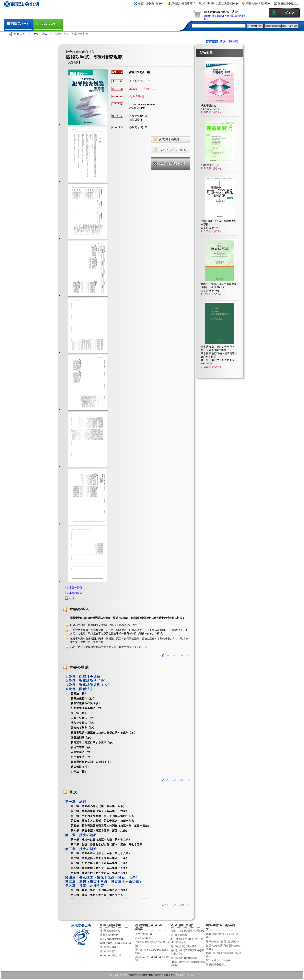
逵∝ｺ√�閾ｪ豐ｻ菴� (112, 939)
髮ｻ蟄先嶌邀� (108, 947)
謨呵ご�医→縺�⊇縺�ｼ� (116, 943)
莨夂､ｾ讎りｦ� (144, 934)
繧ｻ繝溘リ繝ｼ (108, 951)
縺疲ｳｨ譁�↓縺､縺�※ (151, 3)
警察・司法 (40, 34)
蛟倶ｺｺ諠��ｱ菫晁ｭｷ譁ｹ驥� (188, 931)
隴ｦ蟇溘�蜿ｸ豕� (110, 931)
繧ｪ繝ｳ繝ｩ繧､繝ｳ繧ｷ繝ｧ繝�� (220, 3)
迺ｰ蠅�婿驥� (179, 935)
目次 (72, 598)
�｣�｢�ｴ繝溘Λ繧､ (111, 955)
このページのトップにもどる (176, 655)
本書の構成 (76, 593)
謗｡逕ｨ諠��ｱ (144, 938)
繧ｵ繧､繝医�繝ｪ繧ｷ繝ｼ (184, 958)
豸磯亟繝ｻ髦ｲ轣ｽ (110, 935)
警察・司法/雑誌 (229, 41)
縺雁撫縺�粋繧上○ (289, 3)
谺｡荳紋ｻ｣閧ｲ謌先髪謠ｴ (184, 946)
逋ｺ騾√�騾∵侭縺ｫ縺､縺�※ (223, 941)
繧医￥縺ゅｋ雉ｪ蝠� (258, 3)
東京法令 (19, 34)
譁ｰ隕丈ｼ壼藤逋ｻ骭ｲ (183, 3)
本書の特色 (76, 588)
